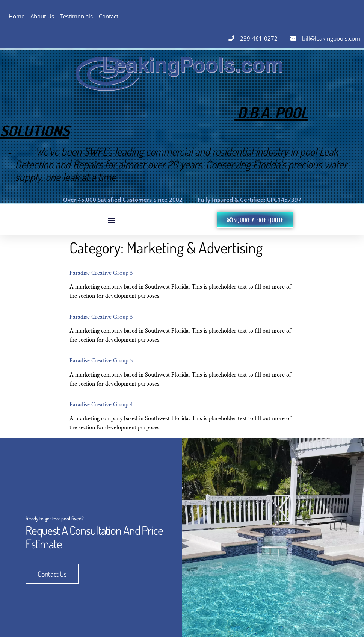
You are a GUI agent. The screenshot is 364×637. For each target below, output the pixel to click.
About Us (42, 16)
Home (17, 16)
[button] (111, 220)
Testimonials (76, 16)
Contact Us (52, 573)
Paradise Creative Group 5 (101, 273)
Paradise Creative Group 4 (101, 405)
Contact (109, 16)
